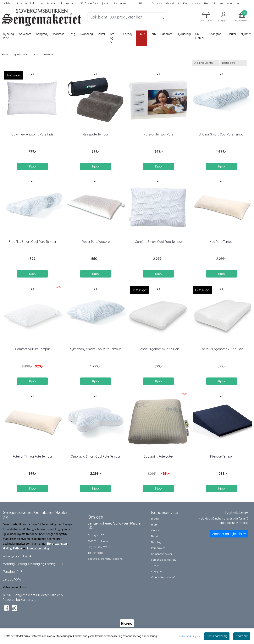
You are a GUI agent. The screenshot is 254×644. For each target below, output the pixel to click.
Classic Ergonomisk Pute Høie (159, 349)
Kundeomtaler (229, 3)
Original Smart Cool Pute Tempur (222, 134)
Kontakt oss (192, 3)
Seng (72, 34)
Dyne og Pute (8, 36)
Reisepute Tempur (96, 134)
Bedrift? (210, 3)
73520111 (97, 553)
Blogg (143, 3)
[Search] (127, 17)
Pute (34, 55)
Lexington (215, 34)
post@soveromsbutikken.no (105, 559)
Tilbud (155, 565)
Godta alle (242, 636)
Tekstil (101, 34)
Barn (153, 34)
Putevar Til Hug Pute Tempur (32, 456)
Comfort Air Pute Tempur (33, 349)
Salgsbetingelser (162, 554)
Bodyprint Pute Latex (159, 456)
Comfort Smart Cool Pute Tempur (159, 242)
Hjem (5, 54)
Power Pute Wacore (96, 242)
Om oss (157, 3)
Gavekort (173, 3)
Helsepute (48, 55)
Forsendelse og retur (164, 560)
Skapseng (86, 34)
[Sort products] (234, 63)
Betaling (156, 542)
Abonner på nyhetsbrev (229, 534)
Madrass (59, 34)
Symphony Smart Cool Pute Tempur (96, 349)
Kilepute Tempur (222, 456)
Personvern (158, 548)
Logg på (157, 571)
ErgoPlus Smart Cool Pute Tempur (33, 242)
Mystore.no (29, 600)
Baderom (166, 34)
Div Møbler (200, 36)
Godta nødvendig (217, 636)
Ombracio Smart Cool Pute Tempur (96, 456)
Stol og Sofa (113, 38)
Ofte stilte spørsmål (164, 577)
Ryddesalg (184, 34)
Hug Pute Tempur (222, 242)
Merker (232, 34)
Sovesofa (25, 34)
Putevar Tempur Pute (159, 134)
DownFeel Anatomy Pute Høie (32, 134)
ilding (8, 548)
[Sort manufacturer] (206, 63)
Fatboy (128, 34)
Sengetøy (42, 34)
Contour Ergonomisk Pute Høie (222, 349)
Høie (50, 544)
